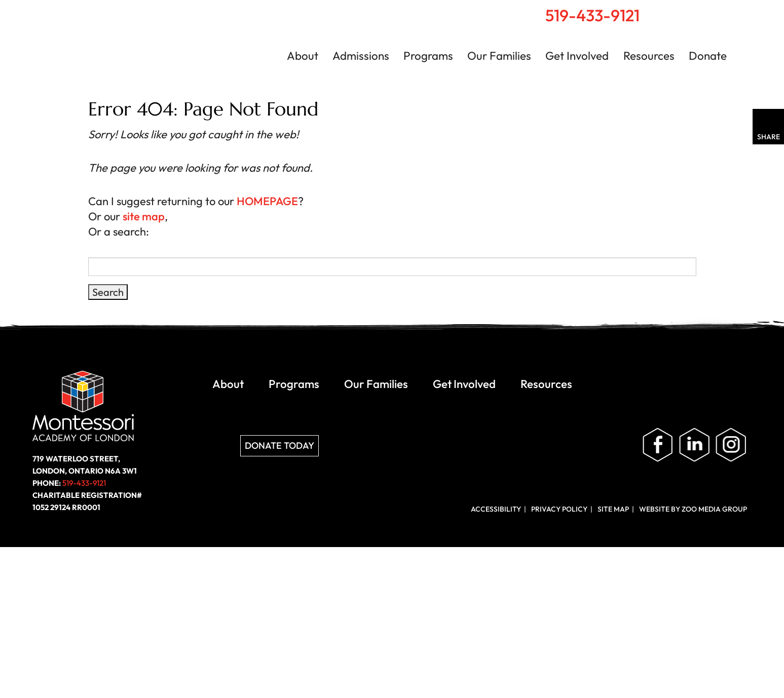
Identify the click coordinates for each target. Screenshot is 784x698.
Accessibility (496, 509)
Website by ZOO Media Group (693, 509)
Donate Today (279, 445)
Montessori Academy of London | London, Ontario (127, 48)
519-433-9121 (592, 15)
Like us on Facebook (658, 445)
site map (144, 216)
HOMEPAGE (267, 201)
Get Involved (577, 56)
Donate (708, 56)
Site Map (613, 509)
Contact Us (734, 11)
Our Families (499, 56)
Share (769, 137)
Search (711, 11)
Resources (649, 56)
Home (689, 11)
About (303, 56)
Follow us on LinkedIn (694, 445)
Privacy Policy (559, 509)
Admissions (361, 56)
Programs (428, 56)
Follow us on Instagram (731, 445)
